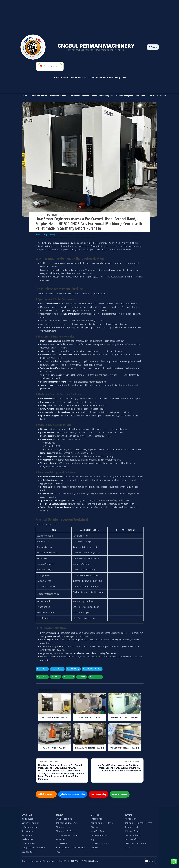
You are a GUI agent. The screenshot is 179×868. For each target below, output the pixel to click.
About (151, 96)
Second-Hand (69, 677)
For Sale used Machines (30, 827)
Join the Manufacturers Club (73, 794)
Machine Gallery (131, 819)
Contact (161, 96)
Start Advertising (98, 794)
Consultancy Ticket (131, 827)
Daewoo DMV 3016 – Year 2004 (90, 718)
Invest (58, 852)
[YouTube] (151, 861)
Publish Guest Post (46, 794)
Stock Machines (27, 831)
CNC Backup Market (29, 843)
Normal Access (142, 843)
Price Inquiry (95, 827)
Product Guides (57, 669)
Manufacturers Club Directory (66, 831)
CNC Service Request (133, 831)
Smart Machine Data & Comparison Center (71, 848)
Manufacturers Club (63, 827)
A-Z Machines (61, 839)
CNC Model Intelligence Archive (67, 823)
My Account (153, 47)
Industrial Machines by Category (102, 823)
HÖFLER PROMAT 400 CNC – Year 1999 (54, 718)
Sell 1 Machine (27, 835)
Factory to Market (39, 96)
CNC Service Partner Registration (68, 835)
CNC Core (140, 96)
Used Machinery (73, 669)
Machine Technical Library (100, 835)
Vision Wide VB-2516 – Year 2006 (54, 748)
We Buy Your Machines (64, 819)
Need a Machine (27, 839)
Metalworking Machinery (30, 823)
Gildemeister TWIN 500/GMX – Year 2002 (90, 748)
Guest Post (56, 677)
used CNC (82, 677)
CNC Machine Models (79, 96)
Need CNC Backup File (133, 835)
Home (25, 96)
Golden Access (130, 843)
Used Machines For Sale (92, 669)
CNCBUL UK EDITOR (52, 215)
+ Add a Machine (96, 819)
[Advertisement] (71, 17)
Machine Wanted (28, 852)
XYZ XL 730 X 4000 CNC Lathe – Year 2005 (125, 748)
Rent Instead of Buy (132, 839)
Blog (45, 235)
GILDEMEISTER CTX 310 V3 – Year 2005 (125, 718)
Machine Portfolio (58, 96)
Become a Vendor (120, 794)
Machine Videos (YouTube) (100, 843)
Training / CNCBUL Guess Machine (34, 848)
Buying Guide (55, 235)
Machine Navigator (124, 96)
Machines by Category (102, 96)
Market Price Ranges (98, 831)
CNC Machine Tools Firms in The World (139, 823)
